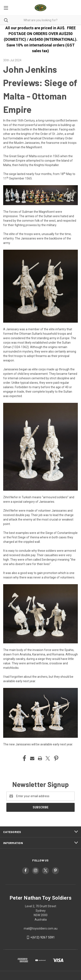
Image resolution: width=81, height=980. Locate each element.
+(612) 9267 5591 (43, 937)
